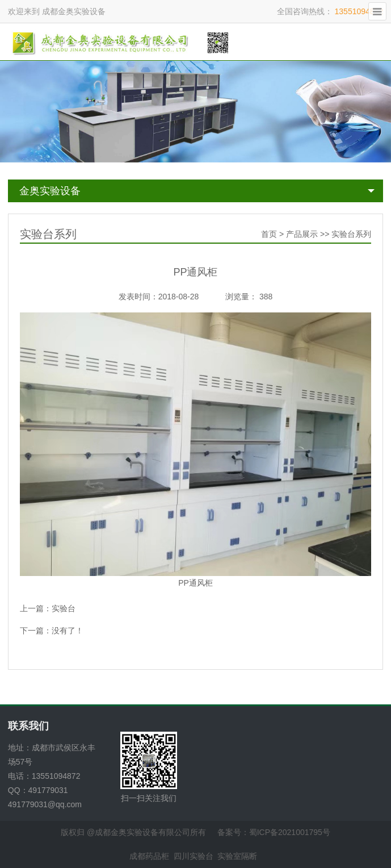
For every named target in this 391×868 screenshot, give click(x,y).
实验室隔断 (237, 856)
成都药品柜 (149, 856)
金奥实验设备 (50, 191)
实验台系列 (351, 234)
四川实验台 (194, 856)
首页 (269, 234)
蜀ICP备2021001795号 (290, 832)
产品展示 (302, 234)
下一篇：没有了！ (52, 631)
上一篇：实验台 (48, 608)
